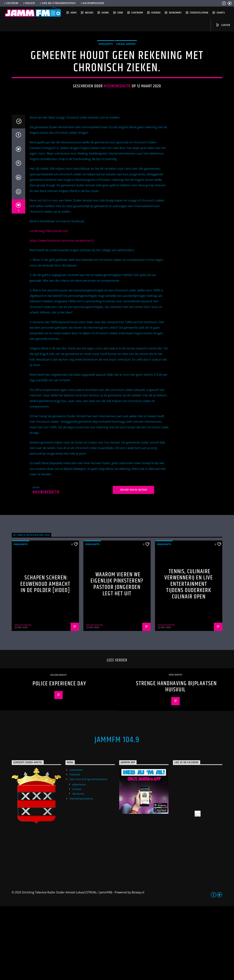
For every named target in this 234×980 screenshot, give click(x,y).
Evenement (175, 13)
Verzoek (156, 13)
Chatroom (137, 13)
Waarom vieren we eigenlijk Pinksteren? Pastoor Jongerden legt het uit (117, 658)
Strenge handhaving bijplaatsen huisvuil (176, 760)
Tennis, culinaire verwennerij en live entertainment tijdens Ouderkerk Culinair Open (189, 658)
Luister (223, 25)
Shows (105, 13)
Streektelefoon (199, 13)
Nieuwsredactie (117, 123)
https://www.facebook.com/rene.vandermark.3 (62, 314)
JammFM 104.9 (117, 814)
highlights (106, 81)
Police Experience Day (59, 757)
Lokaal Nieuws (126, 81)
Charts (221, 13)
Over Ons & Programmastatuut (57, 3)
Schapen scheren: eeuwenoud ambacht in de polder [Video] (45, 658)
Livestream (11, 3)
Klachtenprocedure (92, 3)
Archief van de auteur (134, 564)
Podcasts (29, 3)
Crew (120, 13)
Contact (77, 863)
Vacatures (78, 867)
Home (74, 13)
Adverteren (79, 858)
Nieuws (89, 13)
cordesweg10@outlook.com (49, 305)
